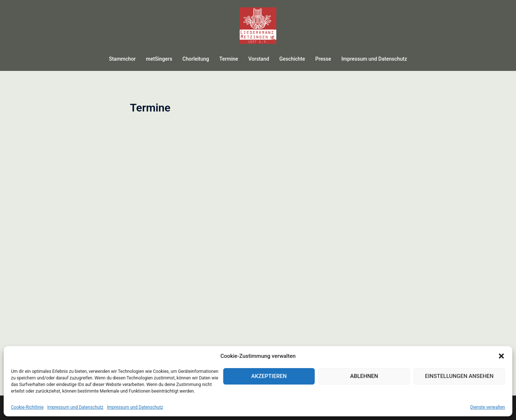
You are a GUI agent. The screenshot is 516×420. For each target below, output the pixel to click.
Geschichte (292, 59)
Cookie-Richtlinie (27, 407)
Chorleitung (196, 59)
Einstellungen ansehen (459, 376)
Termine (229, 59)
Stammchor (122, 59)
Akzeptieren (269, 376)
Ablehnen (364, 376)
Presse (323, 59)
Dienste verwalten (488, 407)
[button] (501, 356)
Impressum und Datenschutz (75, 407)
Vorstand (259, 59)
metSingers (159, 59)
